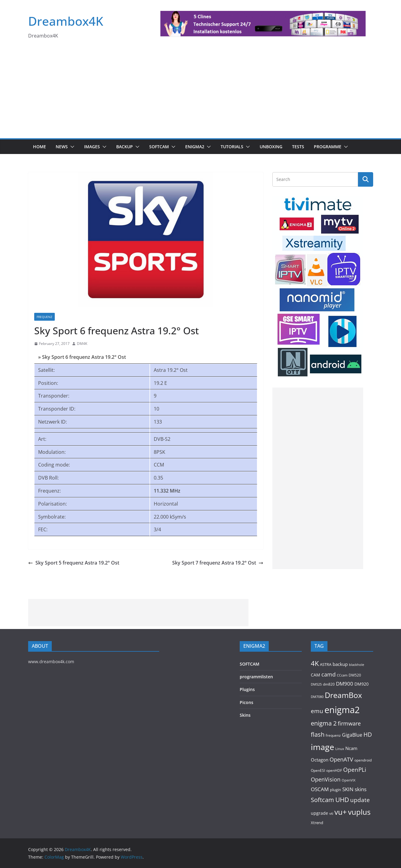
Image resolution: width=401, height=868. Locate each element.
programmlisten (256, 677)
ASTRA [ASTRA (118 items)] (326, 664)
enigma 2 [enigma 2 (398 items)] (324, 723)
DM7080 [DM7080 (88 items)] (317, 697)
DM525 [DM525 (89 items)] (316, 684)
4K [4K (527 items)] (315, 663)
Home (39, 147)
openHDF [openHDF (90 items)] (334, 770)
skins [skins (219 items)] (361, 789)
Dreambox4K (66, 21)
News (62, 147)
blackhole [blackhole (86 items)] (357, 665)
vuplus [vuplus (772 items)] (359, 812)
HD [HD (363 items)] (368, 734)
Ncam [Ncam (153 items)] (351, 748)
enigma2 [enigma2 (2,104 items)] (342, 710)
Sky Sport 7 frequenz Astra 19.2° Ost (218, 563)
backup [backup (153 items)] (340, 664)
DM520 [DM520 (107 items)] (355, 675)
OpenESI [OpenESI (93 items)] (318, 770)
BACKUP (125, 147)
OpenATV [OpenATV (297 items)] (341, 759)
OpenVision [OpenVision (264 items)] (326, 779)
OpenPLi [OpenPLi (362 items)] (355, 770)
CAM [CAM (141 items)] (316, 675)
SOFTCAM (159, 147)
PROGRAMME (328, 147)
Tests (298, 147)
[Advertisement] (201, 93)
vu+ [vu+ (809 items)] (341, 812)
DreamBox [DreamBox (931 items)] (343, 695)
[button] (71, 147)
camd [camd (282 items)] (329, 674)
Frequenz (44, 317)
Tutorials (232, 147)
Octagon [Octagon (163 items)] (320, 760)
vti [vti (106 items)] (331, 813)
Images (92, 147)
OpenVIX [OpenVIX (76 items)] (348, 780)
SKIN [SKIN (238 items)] (348, 789)
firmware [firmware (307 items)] (349, 723)
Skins (245, 715)
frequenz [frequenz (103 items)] (333, 735)
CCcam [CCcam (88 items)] (342, 675)
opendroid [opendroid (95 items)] (363, 760)
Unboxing (271, 147)
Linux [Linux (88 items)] (340, 749)
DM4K (82, 344)
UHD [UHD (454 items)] (342, 800)
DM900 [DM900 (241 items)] (345, 684)
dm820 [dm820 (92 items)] (329, 684)
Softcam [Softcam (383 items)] (322, 800)
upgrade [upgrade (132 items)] (319, 813)
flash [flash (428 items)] (318, 734)
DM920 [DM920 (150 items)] (362, 684)
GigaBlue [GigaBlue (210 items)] (352, 735)
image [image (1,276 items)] (322, 747)
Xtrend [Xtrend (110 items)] (317, 823)
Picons (247, 702)
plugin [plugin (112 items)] (335, 790)
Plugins (247, 689)
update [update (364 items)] (360, 800)
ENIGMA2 (195, 147)
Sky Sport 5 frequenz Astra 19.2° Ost (74, 563)
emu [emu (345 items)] (317, 711)
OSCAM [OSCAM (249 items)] (320, 789)
